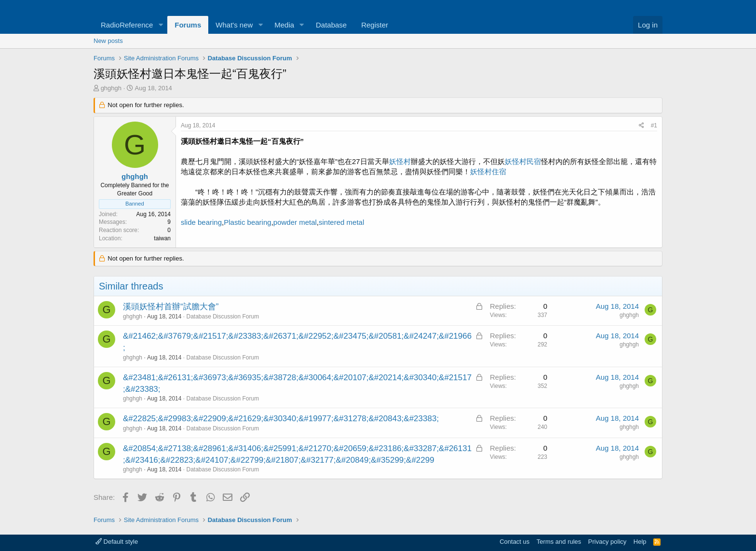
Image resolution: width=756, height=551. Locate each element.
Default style (117, 542)
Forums (188, 25)
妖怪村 (400, 161)
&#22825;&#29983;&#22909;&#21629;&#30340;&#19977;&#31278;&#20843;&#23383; (281, 419)
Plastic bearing (247, 222)
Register (375, 25)
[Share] (641, 126)
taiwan (162, 238)
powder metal (295, 222)
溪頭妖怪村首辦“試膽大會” (171, 307)
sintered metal (341, 222)
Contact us (514, 542)
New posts (108, 41)
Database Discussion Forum (223, 317)
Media (284, 25)
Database (331, 25)
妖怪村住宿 (488, 172)
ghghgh (111, 88)
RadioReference (127, 25)
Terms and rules (559, 542)
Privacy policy (607, 542)
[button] (161, 25)
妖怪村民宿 (523, 161)
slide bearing (201, 222)
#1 (654, 125)
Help (640, 542)
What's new (234, 25)
